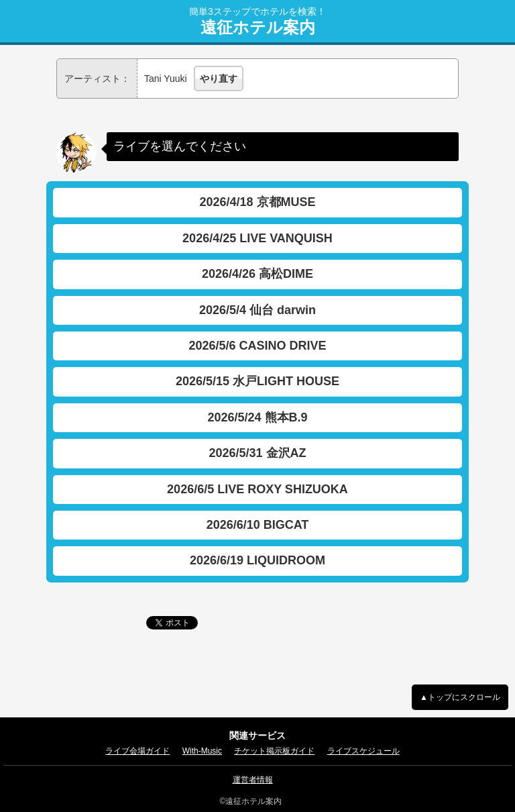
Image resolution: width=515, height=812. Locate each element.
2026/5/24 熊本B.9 (257, 417)
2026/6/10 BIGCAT (258, 525)
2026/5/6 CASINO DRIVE (257, 346)
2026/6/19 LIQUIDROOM (257, 560)
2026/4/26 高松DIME (257, 274)
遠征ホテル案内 (258, 28)
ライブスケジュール (363, 751)
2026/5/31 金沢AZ (257, 453)
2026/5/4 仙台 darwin (257, 310)
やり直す (219, 79)
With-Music (202, 751)
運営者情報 (253, 780)
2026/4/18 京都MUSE (257, 202)
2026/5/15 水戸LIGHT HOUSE (257, 381)
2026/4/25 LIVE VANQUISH (257, 238)
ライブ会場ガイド (137, 751)
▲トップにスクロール (460, 697)
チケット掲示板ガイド (274, 751)
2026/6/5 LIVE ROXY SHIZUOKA (257, 489)
